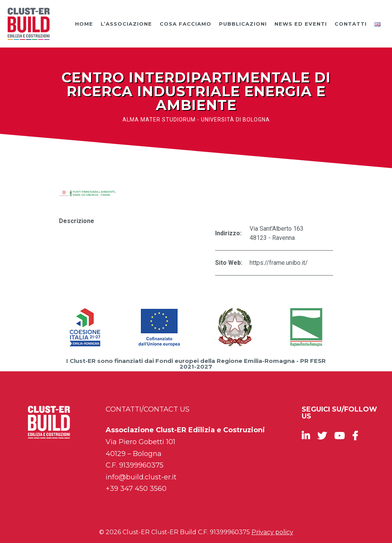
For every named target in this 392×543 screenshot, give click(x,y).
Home (84, 24)
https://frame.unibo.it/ (279, 263)
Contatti (351, 24)
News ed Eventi (301, 24)
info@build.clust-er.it (141, 477)
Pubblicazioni (243, 24)
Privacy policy (272, 532)
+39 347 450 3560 (136, 489)
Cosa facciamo (185, 24)
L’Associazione (126, 24)
